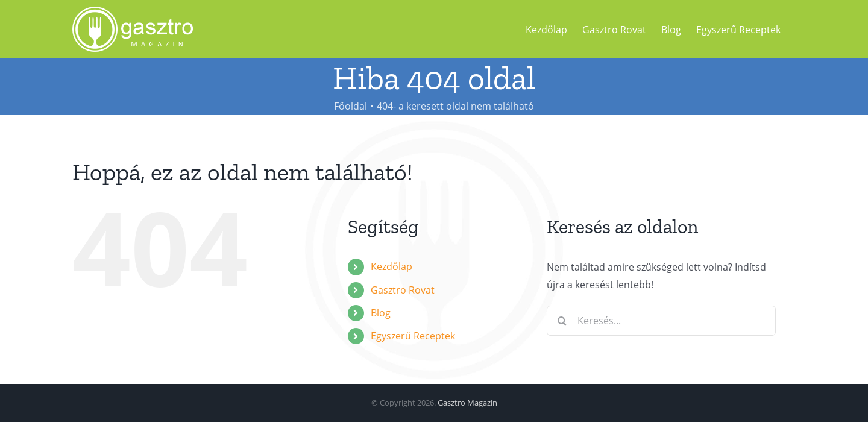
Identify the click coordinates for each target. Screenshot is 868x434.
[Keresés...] (661, 321)
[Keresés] (562, 321)
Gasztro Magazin (467, 403)
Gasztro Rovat (403, 290)
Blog (381, 313)
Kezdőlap (392, 266)
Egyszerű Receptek (413, 336)
